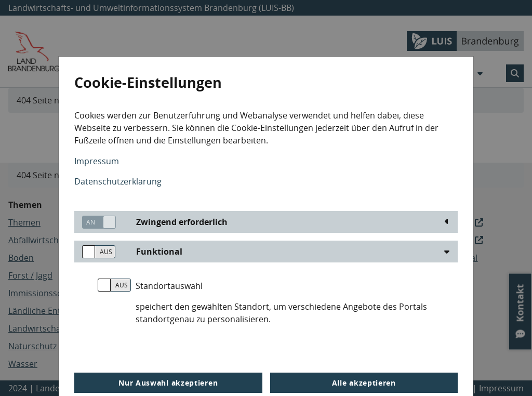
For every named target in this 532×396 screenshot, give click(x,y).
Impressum (97, 161)
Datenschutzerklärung (118, 181)
